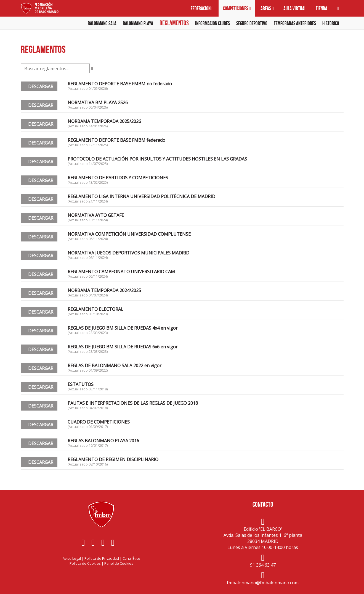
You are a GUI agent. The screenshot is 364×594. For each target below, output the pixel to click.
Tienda (322, 8)
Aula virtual (295, 8)
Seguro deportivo (252, 23)
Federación (202, 8)
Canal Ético (131, 558)
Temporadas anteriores (295, 23)
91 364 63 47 (263, 565)
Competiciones (237, 8)
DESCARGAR (39, 86)
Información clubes (212, 23)
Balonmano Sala (102, 23)
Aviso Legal (72, 558)
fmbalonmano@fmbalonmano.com (263, 583)
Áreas (267, 8)
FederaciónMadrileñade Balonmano (47, 8)
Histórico (331, 23)
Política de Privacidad (102, 558)
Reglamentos (174, 23)
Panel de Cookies (119, 563)
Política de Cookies (85, 563)
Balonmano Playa (138, 23)
